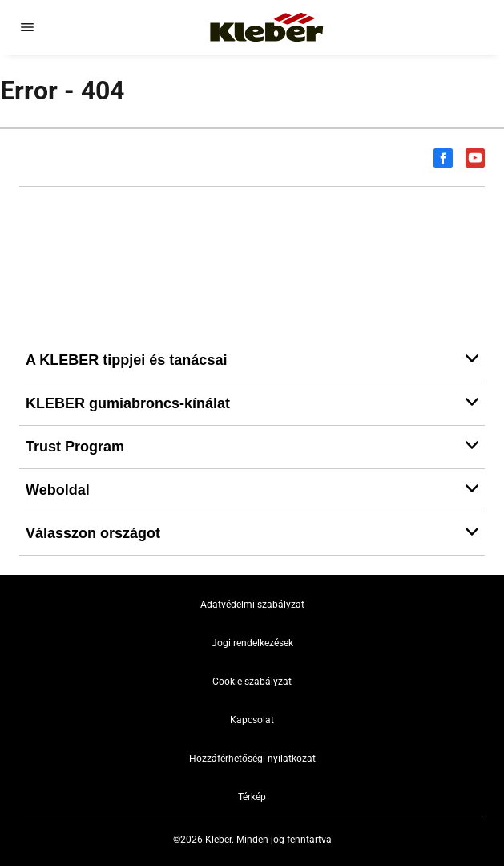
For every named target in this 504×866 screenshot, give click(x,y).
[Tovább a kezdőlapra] (267, 27)
